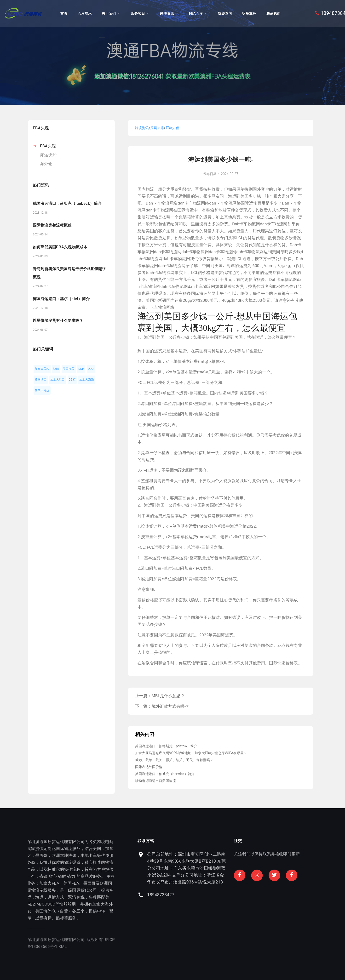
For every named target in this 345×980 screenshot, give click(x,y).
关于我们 (109, 13)
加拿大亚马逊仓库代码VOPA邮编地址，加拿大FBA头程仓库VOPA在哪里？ (191, 753)
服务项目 (138, 13)
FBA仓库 (196, 13)
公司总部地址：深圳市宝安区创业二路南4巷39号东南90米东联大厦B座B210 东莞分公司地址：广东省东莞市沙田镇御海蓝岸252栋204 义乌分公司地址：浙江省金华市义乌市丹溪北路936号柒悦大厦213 (273, 868)
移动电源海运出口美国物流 (155, 781)
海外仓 (46, 164)
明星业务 (249, 13)
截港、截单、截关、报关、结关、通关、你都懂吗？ (174, 760)
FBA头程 (48, 146)
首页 (64, 13)
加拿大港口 (58, 380)
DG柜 (72, 380)
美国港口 (41, 380)
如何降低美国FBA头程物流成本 (60, 247)
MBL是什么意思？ (168, 696)
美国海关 (69, 369)
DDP (81, 369)
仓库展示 (85, 13)
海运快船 (48, 155)
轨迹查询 (225, 13)
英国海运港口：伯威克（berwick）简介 (165, 774)
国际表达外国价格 (149, 767)
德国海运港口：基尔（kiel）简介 (61, 299)
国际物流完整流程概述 (52, 225)
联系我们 (273, 13)
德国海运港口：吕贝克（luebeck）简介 (67, 203)
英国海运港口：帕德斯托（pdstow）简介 (166, 746)
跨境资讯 (167, 13)
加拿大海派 (87, 380)
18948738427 (248, 895)
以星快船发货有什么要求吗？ (58, 321)
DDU (91, 369)
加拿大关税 (42, 369)
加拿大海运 (42, 390)
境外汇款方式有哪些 (170, 706)
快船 (56, 369)
